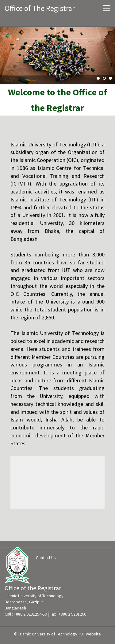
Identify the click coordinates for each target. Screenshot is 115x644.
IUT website (90, 634)
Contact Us (46, 558)
